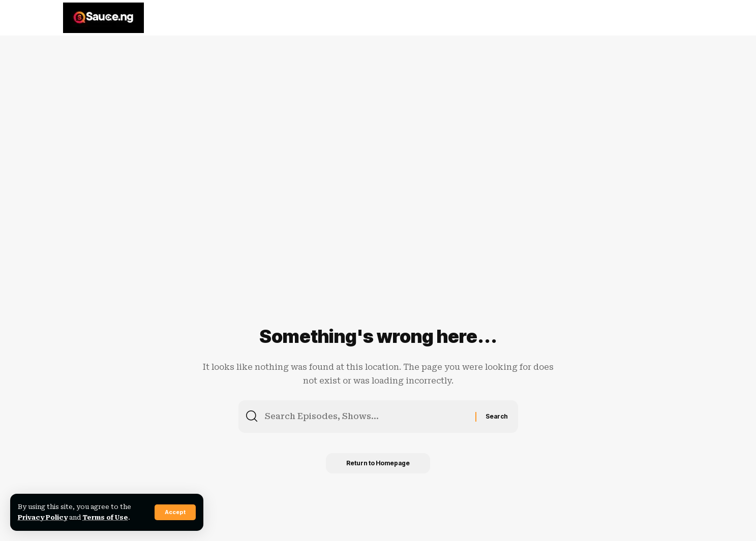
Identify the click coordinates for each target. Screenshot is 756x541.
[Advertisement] (315, 114)
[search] (682, 18)
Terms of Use (105, 517)
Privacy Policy (43, 517)
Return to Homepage (378, 463)
